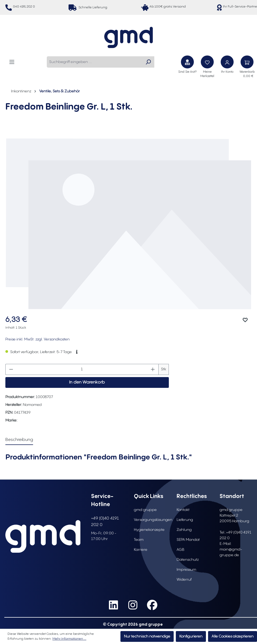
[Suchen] (148, 62)
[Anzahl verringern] (11, 369)
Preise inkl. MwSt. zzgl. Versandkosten (38, 339)
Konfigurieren (191, 636)
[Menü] (12, 62)
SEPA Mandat (188, 540)
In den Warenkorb (87, 382)
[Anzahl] (82, 369)
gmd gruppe (145, 510)
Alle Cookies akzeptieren (233, 636)
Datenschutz (188, 560)
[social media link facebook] (152, 605)
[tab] (19, 440)
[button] (77, 352)
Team (139, 540)
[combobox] (94, 62)
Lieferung (185, 520)
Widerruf (184, 580)
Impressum (186, 570)
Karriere (141, 550)
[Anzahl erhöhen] (153, 369)
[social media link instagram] (133, 605)
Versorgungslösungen (153, 520)
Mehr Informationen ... (69, 639)
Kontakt (183, 510)
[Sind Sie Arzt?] (187, 62)
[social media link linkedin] (113, 605)
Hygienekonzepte (149, 530)
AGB (181, 550)
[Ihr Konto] (227, 62)
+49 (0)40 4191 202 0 (105, 522)
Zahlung (184, 530)
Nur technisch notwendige (147, 636)
